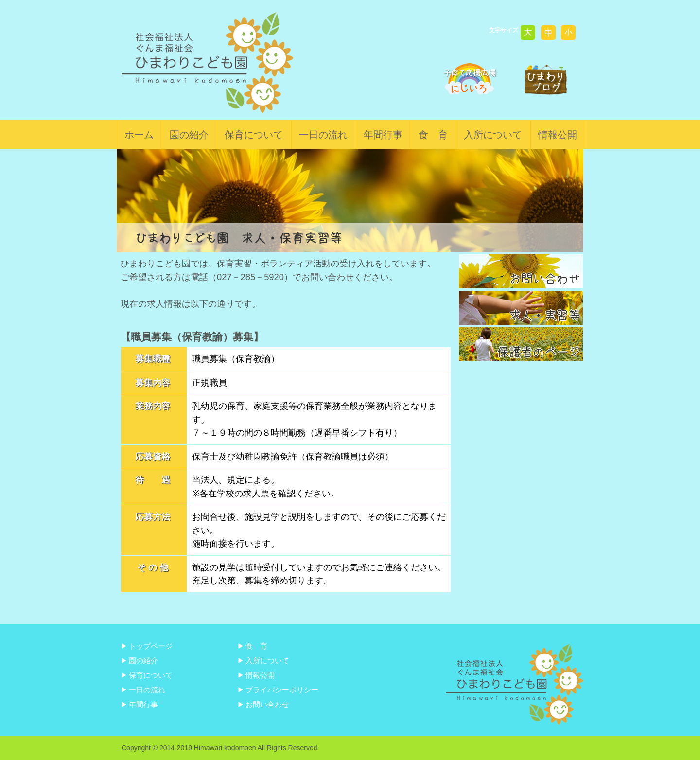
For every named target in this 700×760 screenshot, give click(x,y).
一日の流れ (323, 135)
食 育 (433, 135)
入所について (493, 135)
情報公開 (558, 135)
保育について (254, 135)
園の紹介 (189, 135)
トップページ (151, 646)
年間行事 (383, 135)
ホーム (139, 135)
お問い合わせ (267, 704)
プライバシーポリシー (282, 690)
